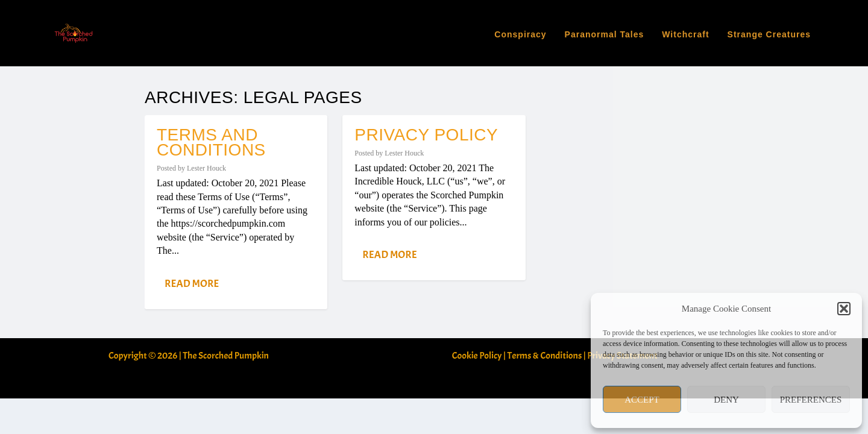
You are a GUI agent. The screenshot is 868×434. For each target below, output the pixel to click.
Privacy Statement (622, 289)
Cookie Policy (477, 289)
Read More (192, 217)
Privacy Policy (426, 68)
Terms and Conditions (211, 76)
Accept (642, 400)
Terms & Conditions (545, 289)
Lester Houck (206, 102)
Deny (726, 400)
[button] (844, 309)
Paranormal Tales (605, 31)
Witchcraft (685, 31)
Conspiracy (520, 31)
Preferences (811, 400)
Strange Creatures (769, 31)
